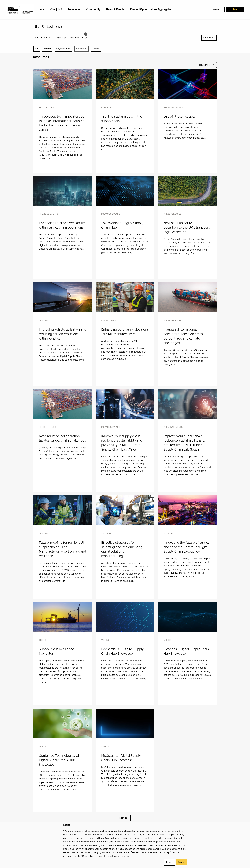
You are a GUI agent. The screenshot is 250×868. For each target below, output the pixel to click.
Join (235, 9)
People (47, 49)
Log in (216, 9)
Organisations (63, 49)
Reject (169, 862)
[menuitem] (40, 9)
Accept (181, 862)
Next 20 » (124, 818)
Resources (82, 49)
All (37, 49)
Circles (96, 49)
